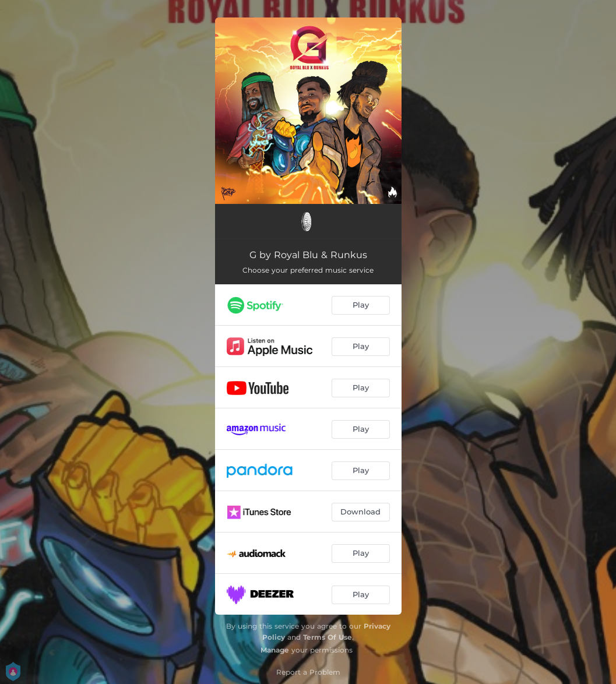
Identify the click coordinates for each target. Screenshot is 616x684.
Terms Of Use (328, 637)
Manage (275, 650)
